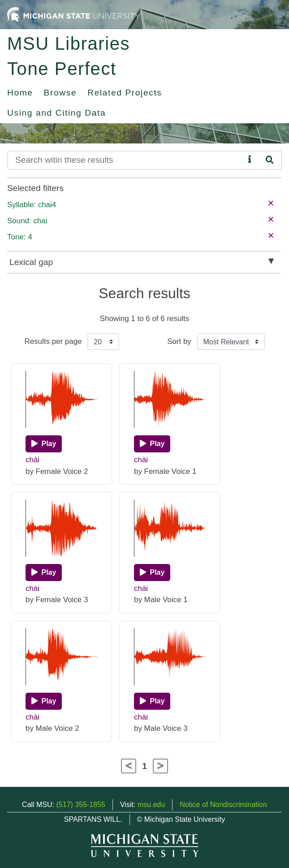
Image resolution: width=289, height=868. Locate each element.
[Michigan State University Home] (73, 14)
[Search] (126, 160)
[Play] (44, 444)
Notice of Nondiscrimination (223, 805)
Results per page (53, 341)
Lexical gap (31, 262)
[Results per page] (103, 342)
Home (20, 93)
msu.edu (151, 805)
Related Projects (125, 93)
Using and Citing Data (56, 113)
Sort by (179, 341)
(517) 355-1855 (81, 805)
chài (32, 460)
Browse (60, 93)
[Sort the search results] (231, 342)
